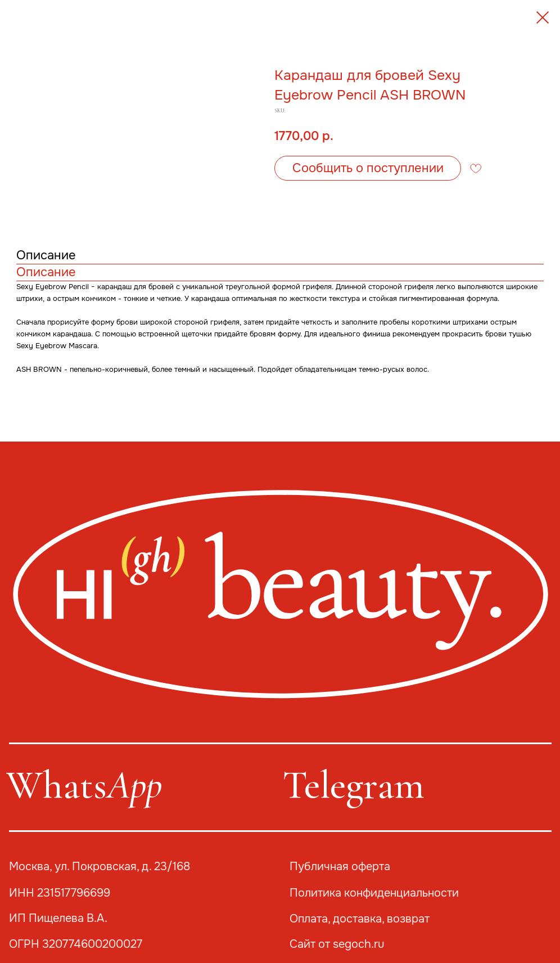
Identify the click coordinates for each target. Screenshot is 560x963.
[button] (368, 168)
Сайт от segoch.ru (337, 944)
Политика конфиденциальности (374, 893)
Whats (84, 785)
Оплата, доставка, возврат (360, 919)
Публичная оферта (340, 866)
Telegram (354, 785)
